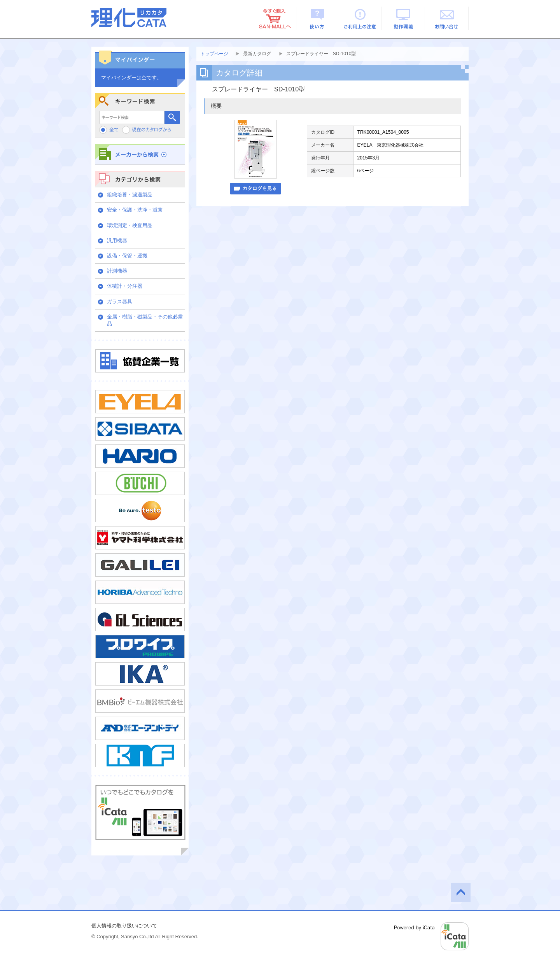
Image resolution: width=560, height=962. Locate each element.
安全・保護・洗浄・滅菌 (135, 210)
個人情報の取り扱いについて (124, 926)
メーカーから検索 (140, 154)
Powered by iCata (431, 936)
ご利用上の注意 (361, 18)
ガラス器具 (120, 302)
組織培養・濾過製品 (130, 195)
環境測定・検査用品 (130, 225)
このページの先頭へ (461, 892)
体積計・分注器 (125, 286)
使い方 (318, 18)
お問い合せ (447, 18)
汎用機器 (117, 240)
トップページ (214, 54)
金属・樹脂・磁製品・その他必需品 (145, 320)
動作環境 (404, 18)
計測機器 (117, 271)
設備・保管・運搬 (127, 256)
